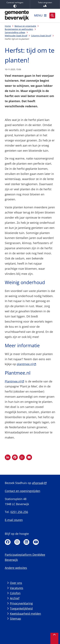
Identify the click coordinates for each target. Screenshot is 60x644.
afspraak (39, 483)
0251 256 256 (19, 512)
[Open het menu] (40, 16)
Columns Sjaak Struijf (41, 36)
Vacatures (17, 588)
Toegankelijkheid (21, 608)
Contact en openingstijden (22, 491)
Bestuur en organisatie (25, 26)
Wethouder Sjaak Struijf (16, 36)
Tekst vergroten (45, 4)
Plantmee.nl (14, 381)
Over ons (16, 583)
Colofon (15, 593)
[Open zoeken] (52, 16)
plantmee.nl (26, 364)
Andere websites (16, 568)
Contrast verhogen (15, 4)
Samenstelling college (15, 32)
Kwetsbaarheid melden (25, 614)
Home (8, 26)
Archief (15, 598)
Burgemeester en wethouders (19, 29)
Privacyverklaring (21, 603)
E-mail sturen (14, 520)
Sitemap (15, 619)
